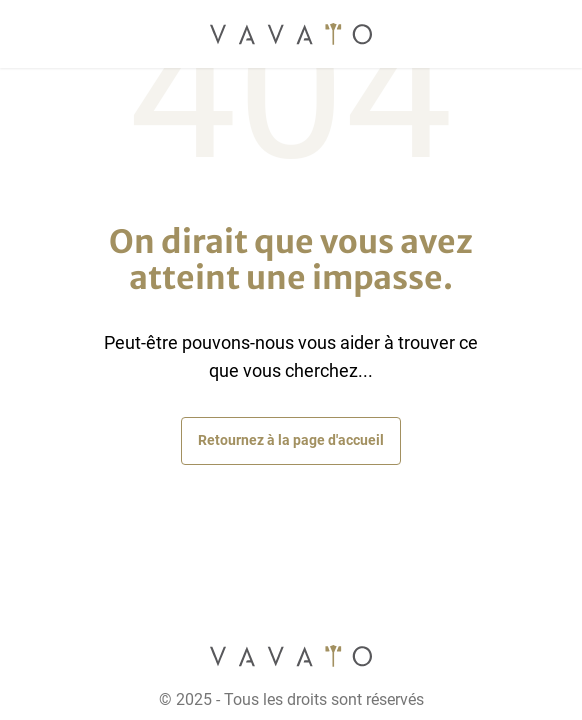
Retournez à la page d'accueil (291, 440)
